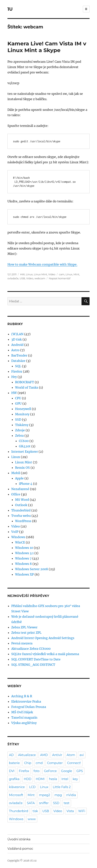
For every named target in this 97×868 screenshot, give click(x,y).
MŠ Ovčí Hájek (22, 712)
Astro (15, 350)
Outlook (21, 505)
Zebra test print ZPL (26, 633)
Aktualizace (27, 755)
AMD (44, 755)
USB (22, 278)
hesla (53, 779)
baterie (14, 763)
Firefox (17, 371)
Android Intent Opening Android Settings (43, 638)
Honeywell (23, 409)
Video (52, 274)
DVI (12, 771)
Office (16, 494)
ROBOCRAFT (25, 382)
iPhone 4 (26, 484)
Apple (19, 478)
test (67, 803)
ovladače (13, 278)
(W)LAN (17, 334)
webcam (40, 278)
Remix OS (22, 468)
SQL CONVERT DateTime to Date (36, 659)
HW (22, 274)
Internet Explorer (25, 452)
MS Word (22, 500)
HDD (28, 779)
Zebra (19, 436)
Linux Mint (40, 274)
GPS (80, 771)
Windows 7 (23, 558)
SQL (18, 366)
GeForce (50, 771)
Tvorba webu (21, 516)
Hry (14, 377)
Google (67, 771)
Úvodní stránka (19, 839)
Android (17, 345)
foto (37, 771)
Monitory (22, 414)
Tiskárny (22, 425)
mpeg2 (45, 795)
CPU (18, 398)
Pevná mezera (22, 643)
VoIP (15, 532)
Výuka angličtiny (24, 723)
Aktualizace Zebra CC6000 (31, 649)
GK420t (25, 446)
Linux (29, 274)
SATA (31, 803)
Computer (55, 763)
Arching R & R (22, 696)
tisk (35, 811)
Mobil (16, 473)
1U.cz (33, 861)
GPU (18, 403)
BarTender (19, 355)
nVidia (71, 795)
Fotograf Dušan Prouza (29, 707)
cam (62, 274)
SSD (18, 420)
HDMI (40, 779)
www (32, 819)
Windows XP (24, 574)
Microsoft (16, 795)
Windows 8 (23, 564)
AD (11, 755)
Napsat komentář (60, 278)
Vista (70, 811)
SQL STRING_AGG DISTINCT (33, 665)
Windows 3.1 (24, 553)
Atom (71, 755)
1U (10, 9)
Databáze (18, 361)
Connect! (74, 763)
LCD (32, 787)
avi (82, 755)
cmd (39, 763)
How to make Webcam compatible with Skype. (42, 264)
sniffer (44, 803)
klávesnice (17, 787)
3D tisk (17, 339)
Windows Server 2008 (32, 569)
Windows (18, 537)
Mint (76, 274)
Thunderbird (21, 510)
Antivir (57, 755)
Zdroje (20, 430)
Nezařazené (20, 489)
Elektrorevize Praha (26, 701)
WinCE (20, 542)
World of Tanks (27, 387)
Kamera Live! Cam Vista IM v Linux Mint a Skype (47, 47)
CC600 (24, 441)
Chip (28, 763)
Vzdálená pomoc (20, 849)
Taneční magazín (24, 717)
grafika (14, 779)
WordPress (23, 521)
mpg (58, 795)
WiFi (82, 811)
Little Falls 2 (62, 787)
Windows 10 (24, 548)
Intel (65, 779)
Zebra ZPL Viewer (24, 627)
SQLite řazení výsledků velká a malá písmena (45, 654)
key (75, 779)
